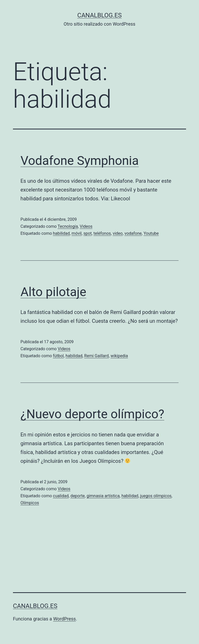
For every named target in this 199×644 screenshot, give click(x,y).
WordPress (64, 619)
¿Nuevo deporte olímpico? (92, 414)
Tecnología (68, 226)
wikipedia (119, 356)
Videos (86, 226)
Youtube (151, 233)
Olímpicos (30, 503)
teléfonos (102, 233)
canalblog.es (99, 15)
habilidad (61, 233)
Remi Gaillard (97, 356)
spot (88, 233)
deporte (78, 496)
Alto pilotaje (53, 292)
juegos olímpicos (156, 496)
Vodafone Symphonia (80, 161)
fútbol (58, 356)
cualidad (61, 496)
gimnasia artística (103, 496)
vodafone (133, 233)
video (118, 233)
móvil (77, 233)
